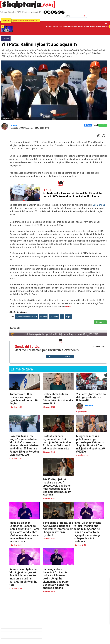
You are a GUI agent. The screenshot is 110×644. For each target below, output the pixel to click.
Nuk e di (68, 356)
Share (87, 125)
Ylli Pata (14, 125)
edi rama (43, 317)
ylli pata (69, 317)
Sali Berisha (99, 205)
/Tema (68, 307)
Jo (58, 356)
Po (50, 356)
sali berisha (54, 317)
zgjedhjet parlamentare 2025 (26, 317)
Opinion (6, 39)
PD (62, 317)
